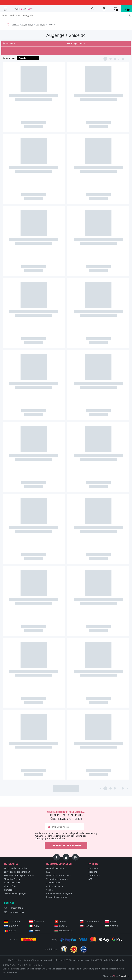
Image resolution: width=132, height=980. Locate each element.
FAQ (48, 872)
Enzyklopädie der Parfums (16, 868)
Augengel (40, 24)
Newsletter (9, 890)
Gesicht (15, 24)
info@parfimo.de (17, 912)
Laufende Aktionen (55, 868)
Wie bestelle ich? (12, 883)
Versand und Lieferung (57, 879)
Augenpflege (27, 24)
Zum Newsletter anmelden (66, 846)
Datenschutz (94, 875)
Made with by (116, 976)
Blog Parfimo (10, 886)
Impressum (94, 868)
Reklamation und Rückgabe (59, 893)
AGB (90, 879)
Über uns (93, 872)
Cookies (50, 890)
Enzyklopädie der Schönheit (17, 872)
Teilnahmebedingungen (15, 893)
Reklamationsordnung (57, 897)
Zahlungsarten (53, 883)
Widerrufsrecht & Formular (59, 875)
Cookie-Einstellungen (35, 965)
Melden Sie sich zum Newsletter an (66, 816)
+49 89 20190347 (16, 908)
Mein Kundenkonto (55, 886)
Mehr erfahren (58, 838)
